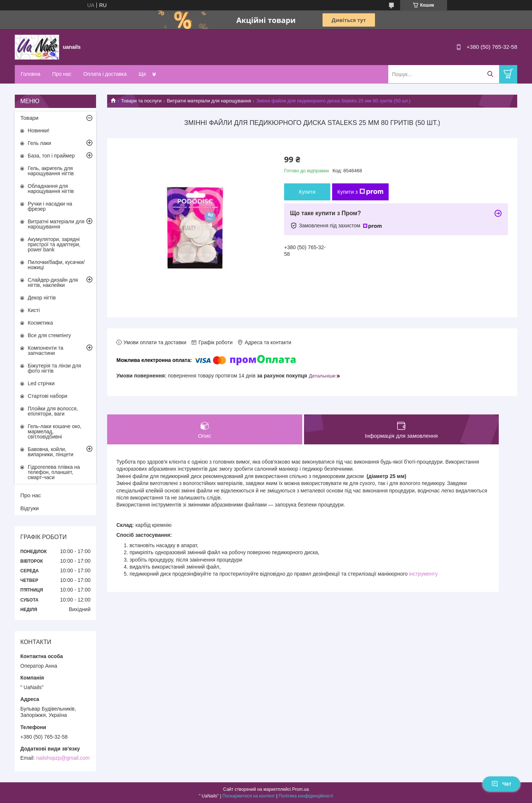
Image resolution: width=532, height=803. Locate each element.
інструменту (423, 574)
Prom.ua (301, 789)
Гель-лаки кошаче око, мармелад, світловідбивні (54, 431)
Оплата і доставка (105, 74)
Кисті (34, 310)
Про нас (62, 74)
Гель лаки (39, 143)
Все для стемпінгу (49, 335)
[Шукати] (490, 74)
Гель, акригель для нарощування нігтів (51, 171)
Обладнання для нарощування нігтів (51, 189)
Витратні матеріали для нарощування (209, 101)
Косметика (40, 323)
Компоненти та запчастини (45, 350)
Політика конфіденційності (306, 796)
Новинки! (39, 131)
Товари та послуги (141, 101)
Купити (307, 192)
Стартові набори (47, 396)
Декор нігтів (42, 298)
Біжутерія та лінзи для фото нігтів (54, 368)
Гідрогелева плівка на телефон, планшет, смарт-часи (54, 472)
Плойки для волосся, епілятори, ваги (53, 411)
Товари (29, 118)
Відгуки (30, 508)
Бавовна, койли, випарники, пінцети (51, 452)
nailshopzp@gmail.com (63, 758)
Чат (501, 784)
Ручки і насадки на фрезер (50, 206)
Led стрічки (41, 383)
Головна (30, 74)
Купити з (360, 192)
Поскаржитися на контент (249, 796)
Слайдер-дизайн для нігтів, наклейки (53, 282)
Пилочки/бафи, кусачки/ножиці (56, 265)
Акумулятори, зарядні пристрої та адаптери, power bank (54, 244)
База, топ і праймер (51, 156)
